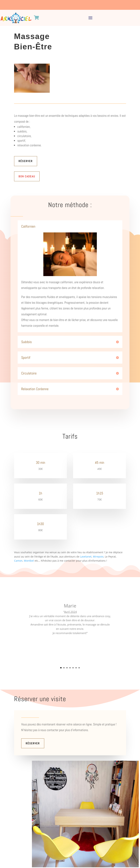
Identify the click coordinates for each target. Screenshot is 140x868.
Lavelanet (86, 557)
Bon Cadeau (27, 176)
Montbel (29, 561)
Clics (70, 646)
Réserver (26, 161)
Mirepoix (98, 557)
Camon (18, 561)
